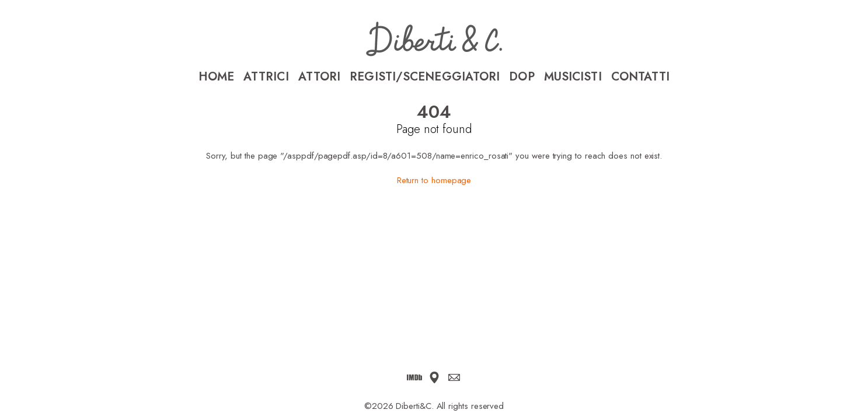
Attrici (266, 77)
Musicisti (573, 77)
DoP (522, 77)
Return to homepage (434, 180)
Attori (320, 77)
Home (216, 77)
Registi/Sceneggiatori (425, 77)
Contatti (641, 77)
